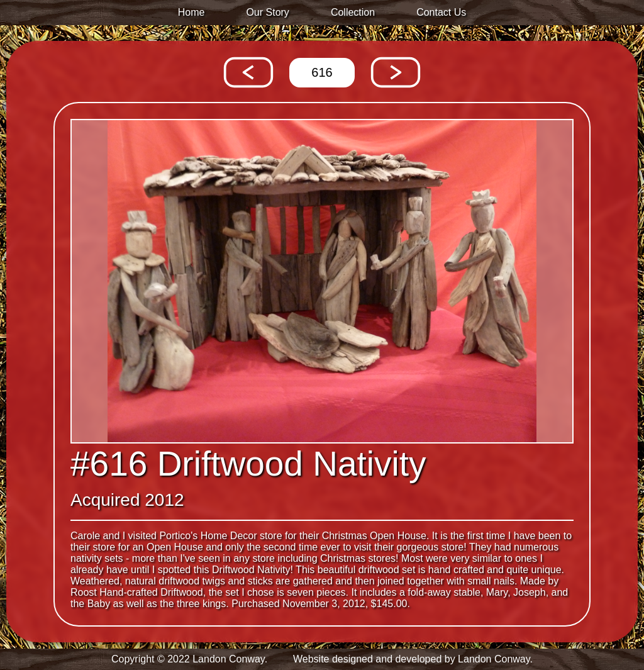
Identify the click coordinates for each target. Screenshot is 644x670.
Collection (353, 12)
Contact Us (441, 12)
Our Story (267, 12)
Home (192, 12)
